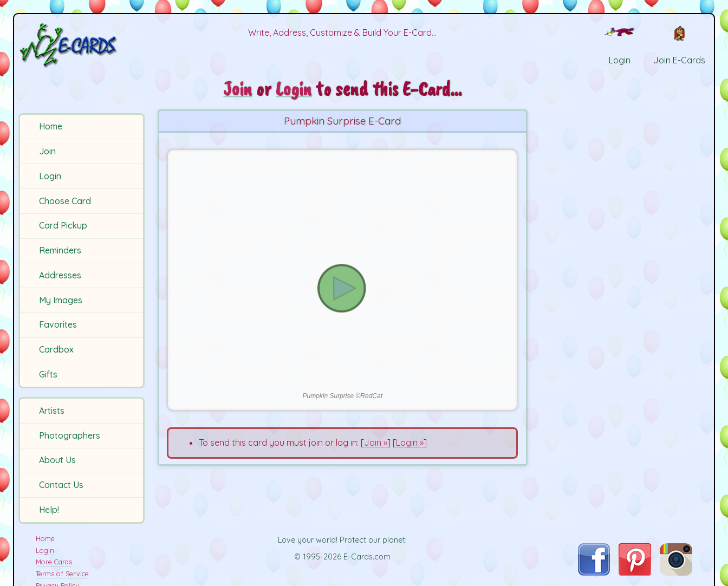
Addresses (60, 275)
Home (51, 126)
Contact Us (61, 485)
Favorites (58, 324)
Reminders (60, 250)
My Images (61, 300)
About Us (57, 460)
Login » (410, 442)
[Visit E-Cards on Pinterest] (635, 572)
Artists (52, 411)
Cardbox (56, 349)
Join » (376, 442)
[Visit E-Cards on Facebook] (594, 572)
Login (50, 176)
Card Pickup (63, 225)
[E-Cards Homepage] (83, 45)
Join (47, 151)
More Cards (54, 562)
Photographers (70, 435)
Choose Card (65, 201)
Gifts (48, 374)
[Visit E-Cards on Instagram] (676, 572)
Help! (49, 510)
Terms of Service (62, 574)
